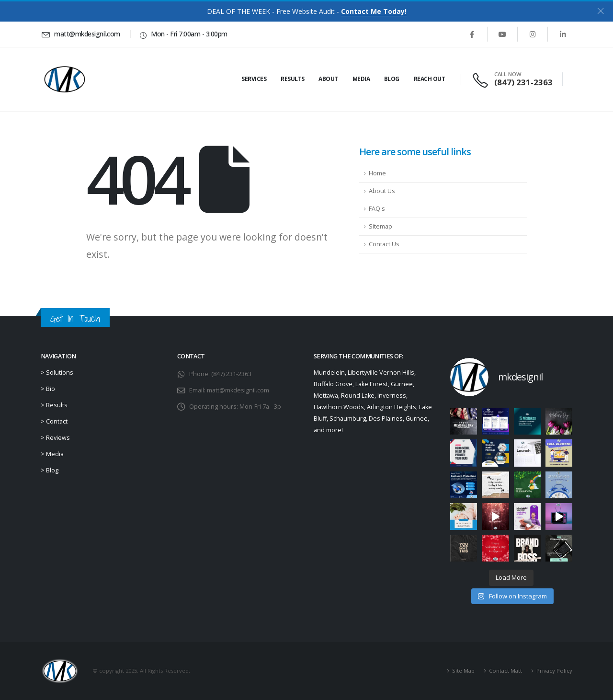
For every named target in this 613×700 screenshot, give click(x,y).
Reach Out (430, 79)
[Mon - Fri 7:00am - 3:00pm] (182, 34)
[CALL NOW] (513, 79)
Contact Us (384, 244)
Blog (392, 79)
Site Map (463, 671)
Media (361, 79)
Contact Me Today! (374, 11)
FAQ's (377, 209)
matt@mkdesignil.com (238, 390)
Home (377, 173)
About (328, 79)
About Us (382, 191)
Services (254, 79)
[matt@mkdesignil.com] (82, 34)
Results (293, 79)
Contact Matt (505, 671)
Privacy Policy (554, 671)
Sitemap (380, 226)
